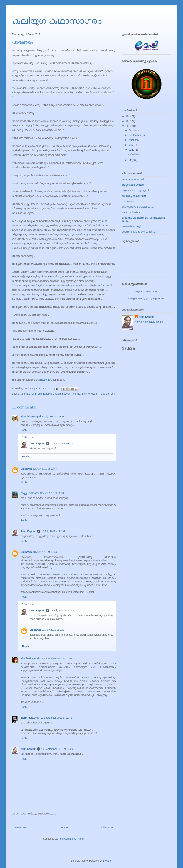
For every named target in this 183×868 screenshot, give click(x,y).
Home (64, 827)
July (131, 145)
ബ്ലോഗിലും (45, 380)
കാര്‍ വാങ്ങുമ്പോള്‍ (133, 179)
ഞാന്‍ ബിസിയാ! (132, 212)
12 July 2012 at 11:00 (52, 493)
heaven (66, 394)
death (58, 394)
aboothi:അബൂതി (31, 417)
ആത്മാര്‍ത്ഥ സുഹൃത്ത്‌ (135, 190)
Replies (29, 437)
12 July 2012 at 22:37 (53, 531)
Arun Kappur (37, 443)
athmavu (26, 394)
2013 (129, 121)
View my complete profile (149, 322)
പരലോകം (134, 154)
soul (113, 394)
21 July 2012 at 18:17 (54, 630)
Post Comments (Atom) (71, 839)
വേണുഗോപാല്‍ (30, 718)
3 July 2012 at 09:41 (53, 417)
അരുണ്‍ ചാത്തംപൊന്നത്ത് (146, 291)
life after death (90, 394)
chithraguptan (46, 394)
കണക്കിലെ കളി (131, 226)
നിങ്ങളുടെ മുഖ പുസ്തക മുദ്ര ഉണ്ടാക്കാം (146, 299)
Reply (24, 430)
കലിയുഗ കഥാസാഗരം (57, 20)
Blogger (107, 861)
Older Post (107, 827)
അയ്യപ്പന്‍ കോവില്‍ (134, 196)
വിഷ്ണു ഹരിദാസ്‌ (30, 493)
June (132, 150)
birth (34, 394)
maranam (104, 394)
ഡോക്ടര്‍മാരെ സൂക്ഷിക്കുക (138, 207)
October (133, 130)
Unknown (26, 469)
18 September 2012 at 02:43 (56, 718)
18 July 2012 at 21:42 (62, 610)
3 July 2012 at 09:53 (61, 443)
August (133, 140)
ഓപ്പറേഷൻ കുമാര (133, 185)
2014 (129, 116)
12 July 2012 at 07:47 (45, 469)
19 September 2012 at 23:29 (57, 749)
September (135, 135)
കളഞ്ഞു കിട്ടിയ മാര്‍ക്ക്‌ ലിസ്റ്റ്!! (139, 232)
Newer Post (21, 827)
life (79, 394)
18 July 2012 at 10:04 (45, 552)
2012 (129, 126)
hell (74, 394)
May (131, 160)
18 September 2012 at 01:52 (56, 658)
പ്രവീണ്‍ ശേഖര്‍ (30, 658)
